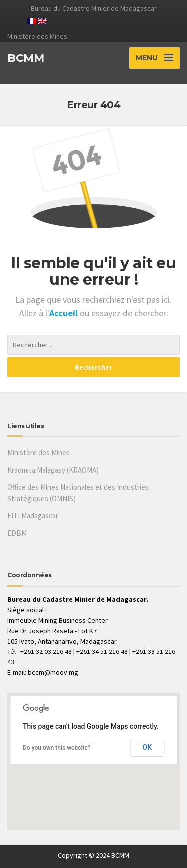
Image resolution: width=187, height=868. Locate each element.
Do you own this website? (57, 748)
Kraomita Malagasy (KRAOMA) (53, 470)
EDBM (17, 533)
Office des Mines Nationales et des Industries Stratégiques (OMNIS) (78, 493)
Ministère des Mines (39, 453)
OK (147, 747)
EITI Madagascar (33, 516)
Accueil (65, 313)
